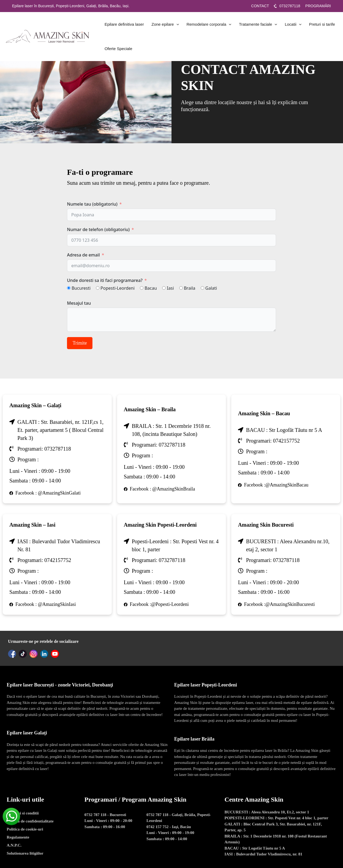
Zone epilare (162, 25)
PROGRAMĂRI (318, 6)
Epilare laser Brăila (194, 739)
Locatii (283, 25)
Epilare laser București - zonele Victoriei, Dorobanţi (60, 685)
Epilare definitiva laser (123, 25)
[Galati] (202, 288)
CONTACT (260, 6)
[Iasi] (164, 288)
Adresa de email (83, 255)
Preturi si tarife (310, 25)
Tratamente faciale (250, 25)
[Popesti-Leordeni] (98, 288)
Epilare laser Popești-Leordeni (206, 685)
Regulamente (18, 837)
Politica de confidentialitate (30, 821)
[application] (173, 25)
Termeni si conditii (23, 813)
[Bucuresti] (69, 288)
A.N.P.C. (14, 845)
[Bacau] (142, 288)
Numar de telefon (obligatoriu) (98, 229)
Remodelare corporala (203, 25)
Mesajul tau (79, 303)
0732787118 (290, 6)
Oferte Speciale (117, 52)
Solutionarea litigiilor (25, 853)
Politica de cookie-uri (25, 829)
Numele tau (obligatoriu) (92, 204)
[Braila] (181, 288)
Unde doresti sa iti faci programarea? (105, 280)
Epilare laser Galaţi (27, 733)
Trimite (80, 343)
